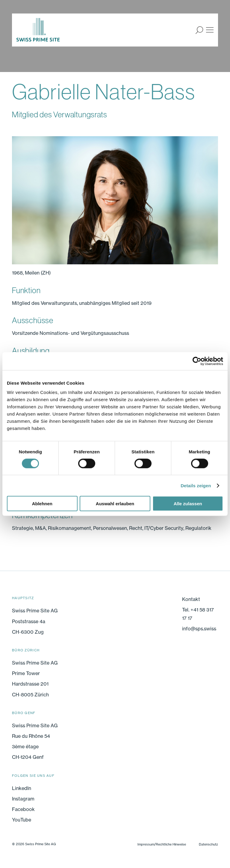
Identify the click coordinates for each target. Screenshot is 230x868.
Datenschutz (208, 844)
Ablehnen (42, 504)
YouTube (22, 820)
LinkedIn (22, 788)
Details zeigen (196, 485)
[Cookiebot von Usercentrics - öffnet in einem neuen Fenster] (197, 361)
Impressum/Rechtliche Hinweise (162, 844)
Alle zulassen (188, 504)
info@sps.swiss (199, 629)
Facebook (23, 809)
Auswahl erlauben (115, 504)
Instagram (23, 799)
